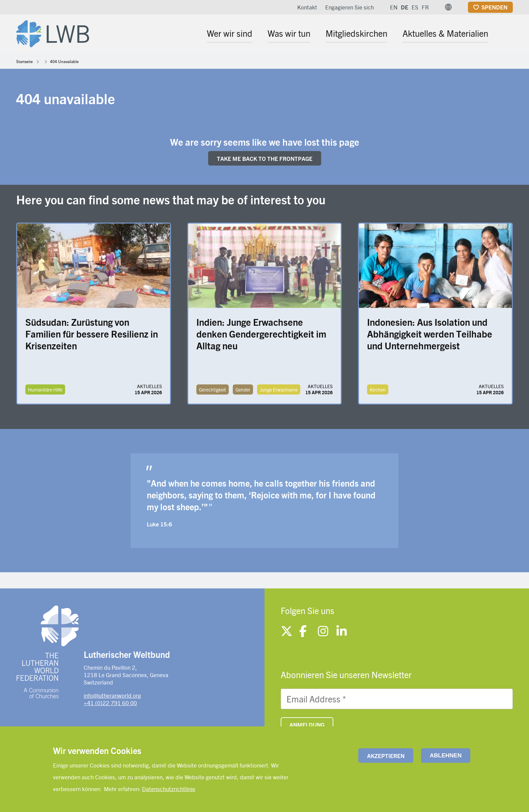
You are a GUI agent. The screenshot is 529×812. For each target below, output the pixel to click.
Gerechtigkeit (213, 389)
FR (425, 7)
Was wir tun (289, 33)
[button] (448, 7)
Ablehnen (446, 756)
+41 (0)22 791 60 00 (110, 703)
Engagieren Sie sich (350, 7)
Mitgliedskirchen (356, 33)
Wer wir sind (230, 33)
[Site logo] (53, 32)
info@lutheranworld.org (112, 695)
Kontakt (307, 7)
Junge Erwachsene (279, 389)
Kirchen (378, 389)
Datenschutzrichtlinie (169, 789)
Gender (243, 389)
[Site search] (508, 34)
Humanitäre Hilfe (45, 389)
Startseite (24, 61)
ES (415, 7)
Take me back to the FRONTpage (265, 158)
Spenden (494, 7)
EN (394, 7)
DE (405, 7)
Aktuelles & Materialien (445, 33)
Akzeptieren (386, 756)
